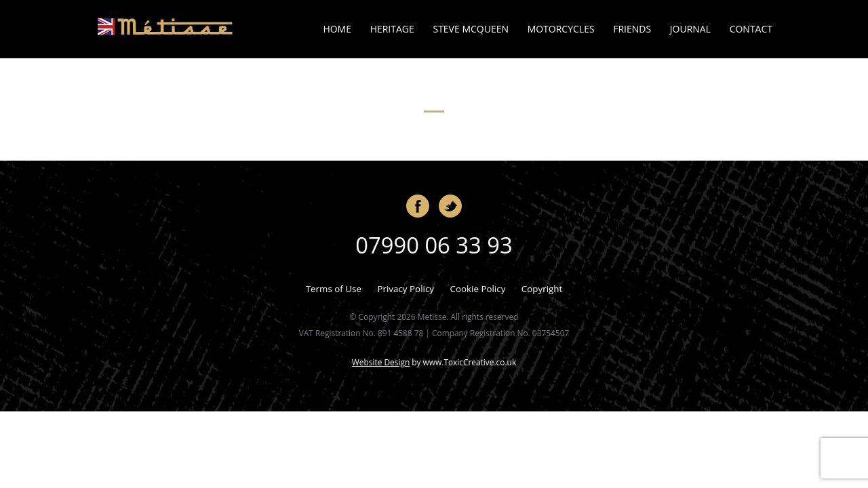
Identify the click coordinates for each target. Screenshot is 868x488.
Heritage (392, 29)
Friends (632, 29)
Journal (690, 29)
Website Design (381, 362)
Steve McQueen (471, 29)
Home (337, 29)
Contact (751, 29)
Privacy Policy (406, 289)
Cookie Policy (477, 289)
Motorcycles (561, 29)
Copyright (542, 289)
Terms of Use (334, 289)
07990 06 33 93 (434, 245)
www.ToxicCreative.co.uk (470, 362)
